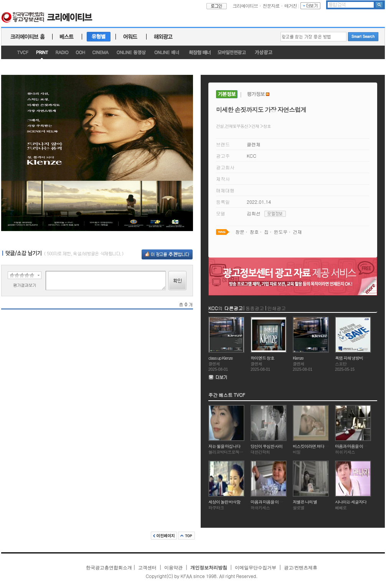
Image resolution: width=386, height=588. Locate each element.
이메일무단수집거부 (256, 568)
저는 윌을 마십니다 (224, 446)
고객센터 (147, 568)
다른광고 (234, 308)
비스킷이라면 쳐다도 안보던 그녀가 (322, 446)
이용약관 (173, 568)
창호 (267, 126)
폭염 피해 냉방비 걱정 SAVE (358, 358)
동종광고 (255, 308)
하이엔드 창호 (262, 358)
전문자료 (271, 6)
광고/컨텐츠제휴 (301, 568)
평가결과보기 (25, 285)
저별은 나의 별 (305, 502)
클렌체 (254, 144)
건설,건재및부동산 (232, 126)
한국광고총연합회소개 (109, 568)
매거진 (291, 6)
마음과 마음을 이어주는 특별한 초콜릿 (283, 502)
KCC (252, 156)
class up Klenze (220, 358)
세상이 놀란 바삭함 (224, 502)
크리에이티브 (245, 6)
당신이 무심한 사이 (266, 446)
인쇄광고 (277, 308)
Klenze (298, 358)
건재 (255, 126)
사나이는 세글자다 (351, 502)
